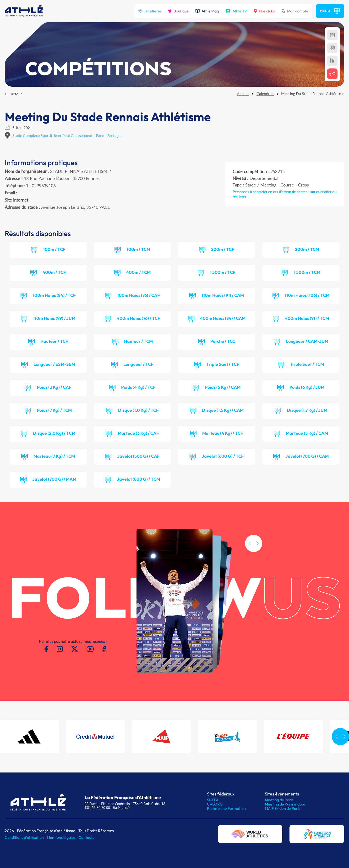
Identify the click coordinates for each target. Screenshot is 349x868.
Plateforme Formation (226, 808)
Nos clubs (264, 11)
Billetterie (150, 11)
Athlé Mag (207, 11)
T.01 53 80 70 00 (97, 808)
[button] (257, 549)
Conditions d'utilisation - (26, 837)
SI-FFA (213, 800)
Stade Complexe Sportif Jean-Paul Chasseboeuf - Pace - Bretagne (67, 135)
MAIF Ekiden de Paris (283, 808)
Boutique (178, 11)
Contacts (86, 837)
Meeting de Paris (279, 800)
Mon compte (295, 11)
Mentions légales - (63, 837)
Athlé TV (236, 11)
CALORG (215, 804)
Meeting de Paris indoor (285, 804)
